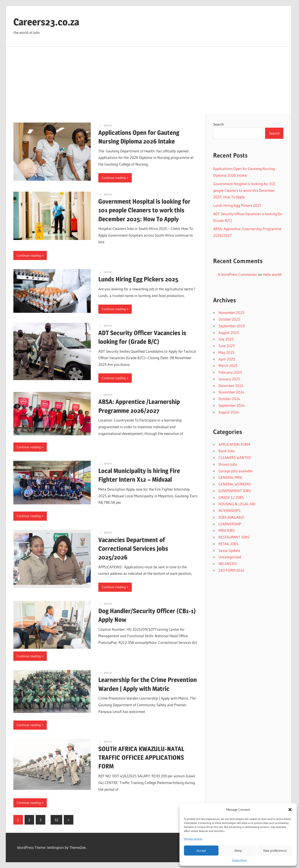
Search (219, 124)
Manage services (193, 839)
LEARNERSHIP (230, 524)
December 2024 (231, 386)
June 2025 (227, 346)
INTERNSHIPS (229, 511)
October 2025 (229, 319)
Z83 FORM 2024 (231, 570)
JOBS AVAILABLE (231, 517)
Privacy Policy (239, 860)
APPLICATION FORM (234, 444)
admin (108, 125)
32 (56, 820)
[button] (290, 810)
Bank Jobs (227, 451)
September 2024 (232, 405)
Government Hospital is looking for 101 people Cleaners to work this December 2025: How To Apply (144, 210)
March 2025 (228, 365)
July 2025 (226, 339)
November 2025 (231, 312)
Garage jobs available (236, 471)
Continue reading (114, 178)
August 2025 (229, 333)
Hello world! (272, 274)
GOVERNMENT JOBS (235, 491)
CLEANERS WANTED (235, 458)
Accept (201, 851)
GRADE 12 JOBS (231, 497)
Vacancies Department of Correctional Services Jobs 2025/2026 (133, 549)
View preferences (275, 851)
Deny (238, 851)
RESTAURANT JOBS (234, 537)
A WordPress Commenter (237, 274)
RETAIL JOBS (228, 544)
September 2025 (232, 326)
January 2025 (229, 379)
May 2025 (226, 352)
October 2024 (229, 399)
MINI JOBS (227, 530)
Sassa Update (229, 550)
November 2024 (231, 392)
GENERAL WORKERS (235, 484)
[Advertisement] (148, 80)
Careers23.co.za (46, 22)
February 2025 (230, 372)
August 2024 (229, 412)
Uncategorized (230, 557)
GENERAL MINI (230, 477)
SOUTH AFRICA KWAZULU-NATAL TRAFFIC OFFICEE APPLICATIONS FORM (141, 757)
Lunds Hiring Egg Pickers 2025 (138, 279)
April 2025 (227, 359)
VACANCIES (228, 564)
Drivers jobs (228, 464)
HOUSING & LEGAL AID (237, 504)
